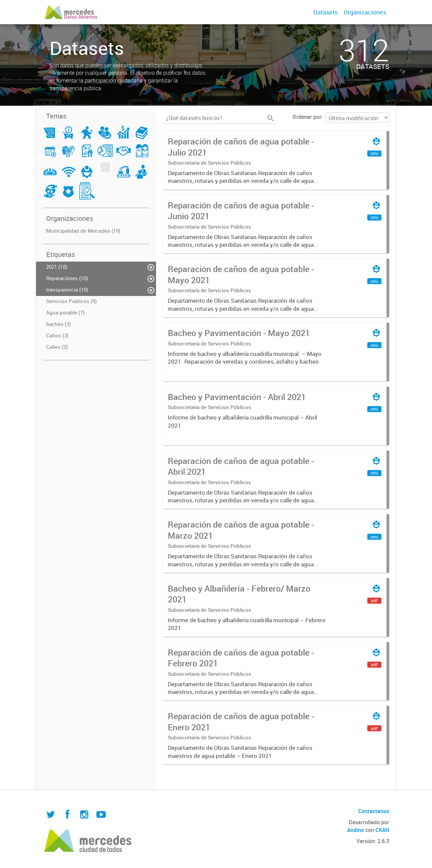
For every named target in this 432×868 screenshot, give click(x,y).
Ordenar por (307, 117)
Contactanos (374, 811)
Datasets (326, 12)
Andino (356, 830)
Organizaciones (365, 12)
